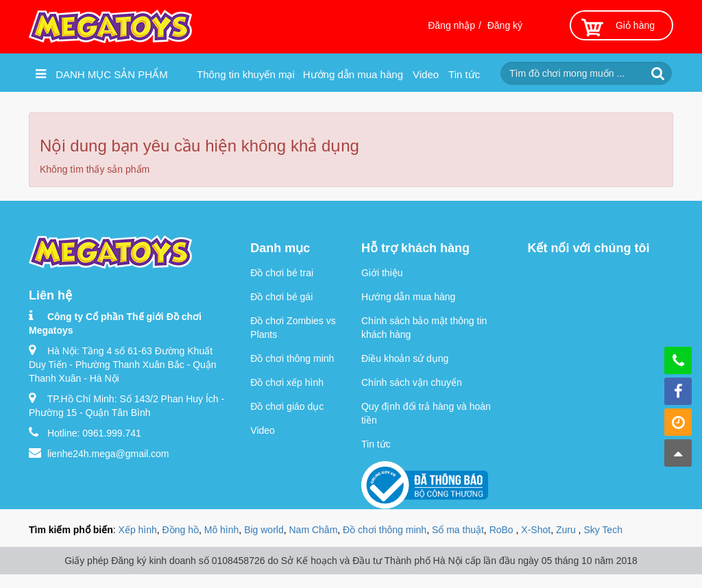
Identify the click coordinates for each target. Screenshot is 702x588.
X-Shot (536, 530)
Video (426, 74)
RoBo (503, 530)
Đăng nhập (451, 25)
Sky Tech (603, 530)
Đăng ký (505, 25)
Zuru (567, 530)
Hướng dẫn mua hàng (353, 74)
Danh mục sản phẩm (102, 74)
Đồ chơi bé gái (281, 297)
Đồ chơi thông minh (292, 358)
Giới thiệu (382, 273)
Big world (264, 530)
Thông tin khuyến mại (246, 74)
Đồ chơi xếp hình (287, 382)
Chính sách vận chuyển (412, 382)
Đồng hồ (181, 530)
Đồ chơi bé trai (282, 273)
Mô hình (222, 530)
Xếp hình (138, 530)
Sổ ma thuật (458, 530)
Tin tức (464, 74)
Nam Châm (314, 530)
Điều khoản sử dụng (405, 358)
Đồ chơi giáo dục (287, 406)
